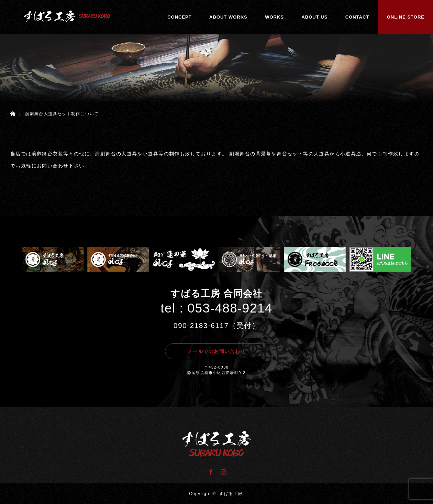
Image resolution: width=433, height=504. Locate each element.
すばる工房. (232, 494)
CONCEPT (180, 17)
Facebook (210, 471)
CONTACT (357, 17)
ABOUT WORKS (228, 17)
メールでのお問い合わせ (216, 351)
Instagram (223, 471)
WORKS (274, 17)
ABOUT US (314, 17)
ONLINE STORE (406, 17)
